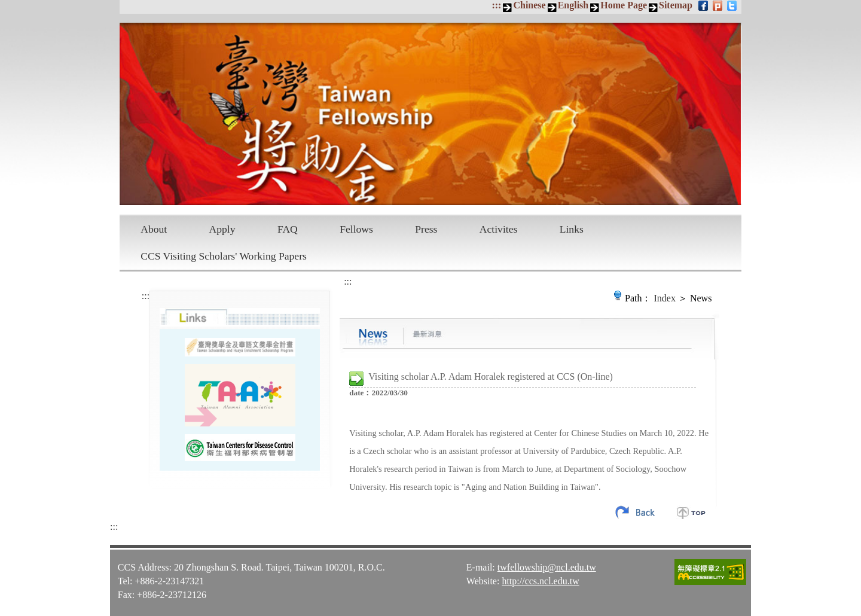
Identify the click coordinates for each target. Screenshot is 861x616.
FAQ (288, 229)
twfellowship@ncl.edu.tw (547, 567)
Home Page (624, 5)
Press (426, 229)
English (573, 5)
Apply (222, 229)
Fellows (356, 229)
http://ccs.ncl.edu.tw (540, 581)
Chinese (529, 5)
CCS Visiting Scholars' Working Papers (224, 256)
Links (572, 229)
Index (665, 298)
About (154, 229)
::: (496, 5)
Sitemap (676, 5)
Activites (499, 229)
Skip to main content (6, 6)
